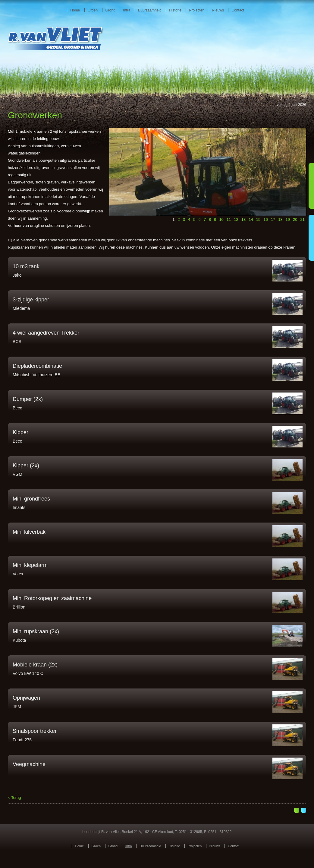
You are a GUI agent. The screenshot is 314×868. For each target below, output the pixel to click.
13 (243, 219)
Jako (17, 275)
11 (229, 219)
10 (221, 219)
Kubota (19, 640)
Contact (238, 10)
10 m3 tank (26, 266)
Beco (17, 408)
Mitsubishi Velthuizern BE (36, 375)
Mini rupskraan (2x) (36, 631)
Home (75, 10)
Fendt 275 (22, 740)
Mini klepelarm (30, 565)
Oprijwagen (26, 698)
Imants (19, 507)
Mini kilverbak (29, 532)
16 (265, 219)
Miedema (21, 308)
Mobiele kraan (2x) (35, 665)
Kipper (20, 432)
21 (303, 219)
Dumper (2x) (28, 399)
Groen (93, 10)
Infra (127, 10)
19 (288, 219)
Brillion (19, 607)
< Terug (14, 798)
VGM (17, 474)
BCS (17, 342)
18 (280, 219)
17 (273, 219)
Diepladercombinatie (37, 366)
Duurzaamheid (150, 10)
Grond (110, 10)
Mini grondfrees (31, 499)
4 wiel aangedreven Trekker (46, 333)
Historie (175, 10)
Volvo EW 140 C (28, 673)
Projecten (197, 10)
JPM (17, 707)
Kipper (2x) (26, 466)
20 (295, 219)
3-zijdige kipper (31, 300)
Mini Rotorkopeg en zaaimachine (52, 598)
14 (251, 219)
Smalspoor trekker (35, 731)
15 (258, 219)
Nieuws (218, 10)
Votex (18, 574)
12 (236, 219)
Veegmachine (29, 764)
